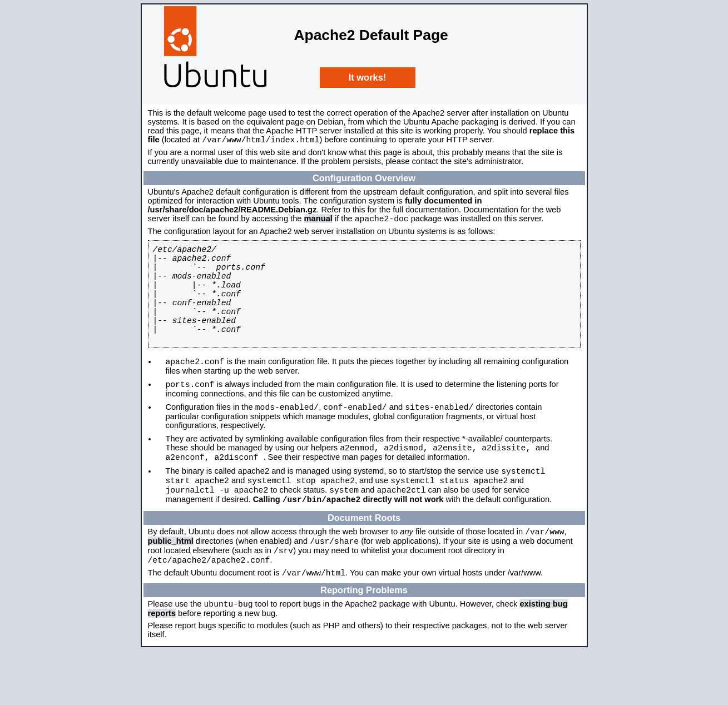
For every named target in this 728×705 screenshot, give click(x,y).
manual (318, 222)
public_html (171, 587)
